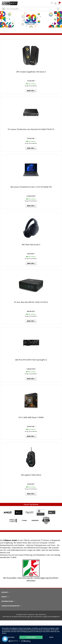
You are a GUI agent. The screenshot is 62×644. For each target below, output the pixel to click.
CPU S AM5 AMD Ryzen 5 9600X (31, 417)
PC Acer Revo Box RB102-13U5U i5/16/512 (31, 302)
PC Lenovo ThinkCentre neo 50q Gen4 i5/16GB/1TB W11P (31, 129)
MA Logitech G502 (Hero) (31, 475)
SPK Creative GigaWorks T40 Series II (31, 72)
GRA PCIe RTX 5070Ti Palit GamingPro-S (31, 360)
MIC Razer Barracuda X (31, 245)
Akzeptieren (31, 637)
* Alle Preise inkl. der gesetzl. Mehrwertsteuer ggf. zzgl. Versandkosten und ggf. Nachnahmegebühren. (31, 616)
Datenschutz (43, 614)
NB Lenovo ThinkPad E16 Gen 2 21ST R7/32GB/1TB (31, 187)
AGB (37, 614)
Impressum (31, 614)
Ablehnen (11, 637)
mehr (51, 637)
